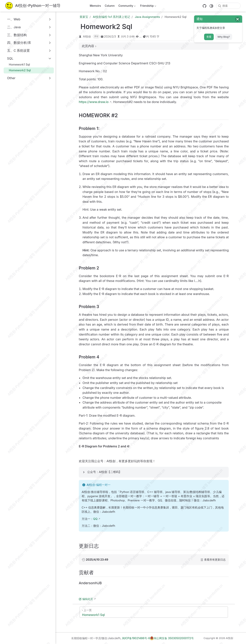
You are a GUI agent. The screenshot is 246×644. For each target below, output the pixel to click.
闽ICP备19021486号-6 (136, 638)
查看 (209, 37)
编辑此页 (86, 599)
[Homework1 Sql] (154, 612)
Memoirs (95, 6)
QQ (95, 519)
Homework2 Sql (18, 70)
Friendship (148, 6)
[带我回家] (33, 6)
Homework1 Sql (18, 64)
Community (127, 6)
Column (110, 6)
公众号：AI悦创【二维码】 (104, 472)
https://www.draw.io (94, 102)
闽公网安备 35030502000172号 (172, 638)
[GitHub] (204, 6)
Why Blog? (224, 37)
